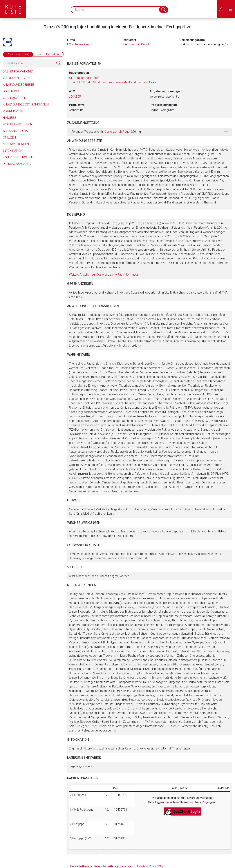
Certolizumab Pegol (136, 44)
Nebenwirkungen (16, 144)
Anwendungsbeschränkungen (26, 104)
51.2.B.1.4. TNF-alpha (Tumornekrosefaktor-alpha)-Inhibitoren (116, 82)
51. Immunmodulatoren (84, 78)
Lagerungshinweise (18, 157)
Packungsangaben (17, 164)
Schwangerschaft (17, 131)
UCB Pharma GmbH (80, 44)
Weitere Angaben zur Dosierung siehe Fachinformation (104, 275)
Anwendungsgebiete (18, 85)
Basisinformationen (18, 71)
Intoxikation (13, 151)
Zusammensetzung (17, 78)
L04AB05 (75, 97)
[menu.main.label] (230, 9)
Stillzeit (10, 138)
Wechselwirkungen (18, 124)
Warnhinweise (14, 111)
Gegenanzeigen (15, 98)
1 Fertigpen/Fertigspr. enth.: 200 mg (105, 132)
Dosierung (11, 91)
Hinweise (10, 118)
